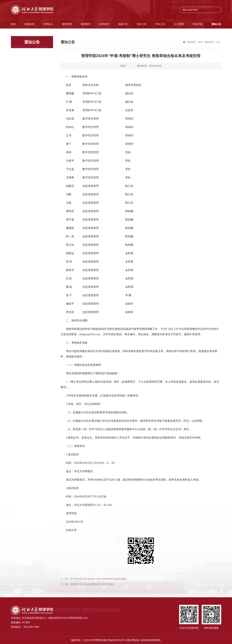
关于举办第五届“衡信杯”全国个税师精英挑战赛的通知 (99, 580)
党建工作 (123, 24)
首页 (13, 24)
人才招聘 (179, 24)
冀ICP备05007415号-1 (115, 640)
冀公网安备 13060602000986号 (144, 640)
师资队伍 (48, 24)
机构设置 (30, 24)
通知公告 (216, 24)
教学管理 (67, 24)
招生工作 (142, 24)
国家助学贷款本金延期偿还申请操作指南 (92, 586)
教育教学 (86, 24)
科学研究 (104, 24)
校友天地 (198, 24)
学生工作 (160, 24)
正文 (218, 42)
